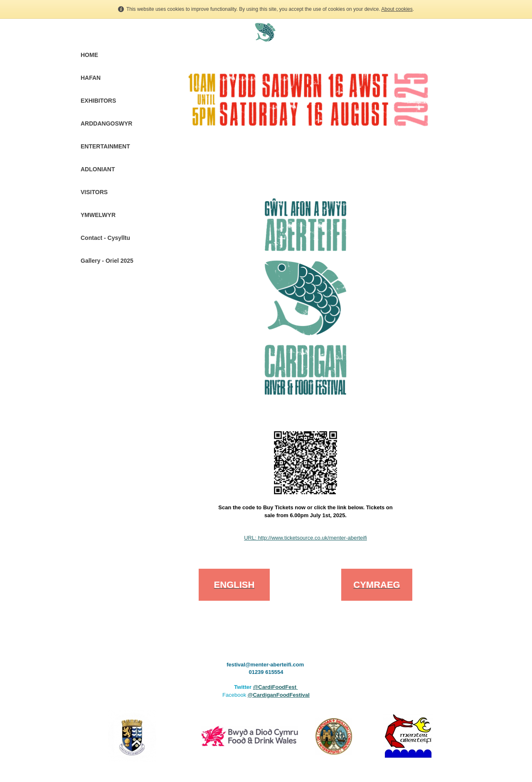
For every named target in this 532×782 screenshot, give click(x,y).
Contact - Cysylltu (105, 238)
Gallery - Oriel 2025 (107, 261)
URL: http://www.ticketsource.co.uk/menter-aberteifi (305, 538)
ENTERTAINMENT (105, 146)
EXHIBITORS (98, 101)
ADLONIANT (98, 169)
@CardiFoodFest (276, 687)
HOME (89, 55)
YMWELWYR (98, 215)
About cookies (397, 9)
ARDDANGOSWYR (106, 123)
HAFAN (91, 78)
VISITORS (94, 192)
